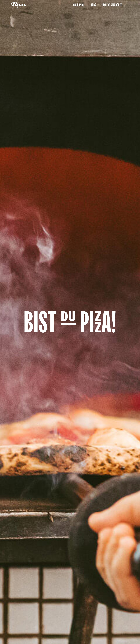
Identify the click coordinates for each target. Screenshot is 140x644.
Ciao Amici (79, 5)
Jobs (93, 5)
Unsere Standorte (114, 5)
